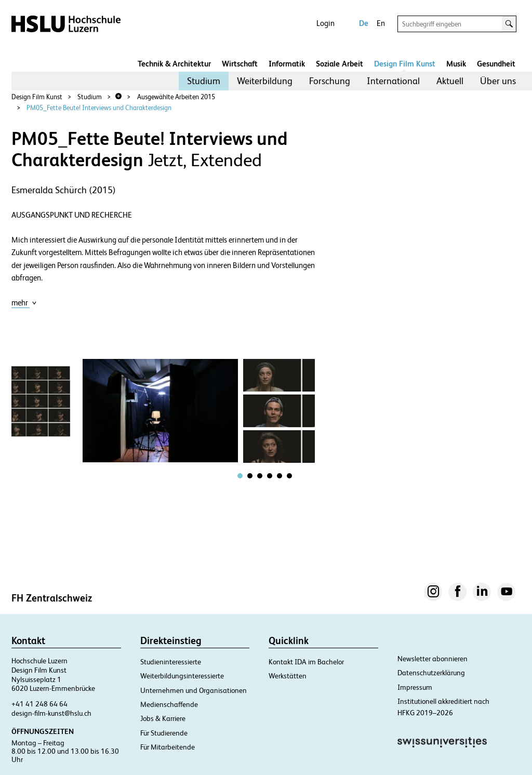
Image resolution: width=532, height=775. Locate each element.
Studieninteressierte (171, 662)
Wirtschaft (240, 64)
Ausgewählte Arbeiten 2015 (176, 97)
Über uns (498, 81)
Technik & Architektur (174, 64)
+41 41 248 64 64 (39, 704)
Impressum (415, 687)
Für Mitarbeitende (168, 747)
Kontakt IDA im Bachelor (306, 662)
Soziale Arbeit (340, 64)
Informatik (287, 64)
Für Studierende (164, 733)
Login (325, 23)
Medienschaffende (169, 704)
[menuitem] (204, 81)
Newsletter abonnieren (433, 659)
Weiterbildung (265, 81)
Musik (456, 64)
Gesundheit (496, 64)
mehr (24, 303)
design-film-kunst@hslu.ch (51, 713)
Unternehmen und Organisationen (194, 690)
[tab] (240, 476)
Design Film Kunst (405, 64)
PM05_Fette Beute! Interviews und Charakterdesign (99, 108)
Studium (204, 81)
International (393, 81)
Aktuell (450, 81)
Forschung (330, 81)
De (364, 23)
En (381, 23)
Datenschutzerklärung (431, 673)
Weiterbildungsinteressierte (182, 676)
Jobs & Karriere (163, 718)
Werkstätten (288, 676)
